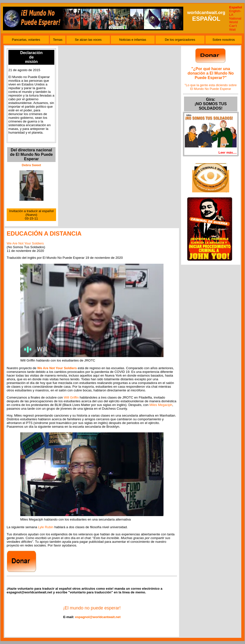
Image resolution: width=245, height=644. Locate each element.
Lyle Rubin (46, 527)
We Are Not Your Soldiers (25, 243)
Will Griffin (71, 397)
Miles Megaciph (161, 405)
